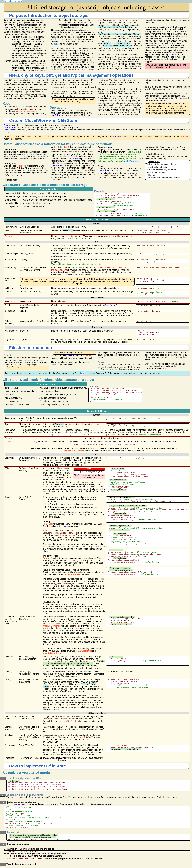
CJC (56, 44)
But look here (133, 161)
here (82, 372)
